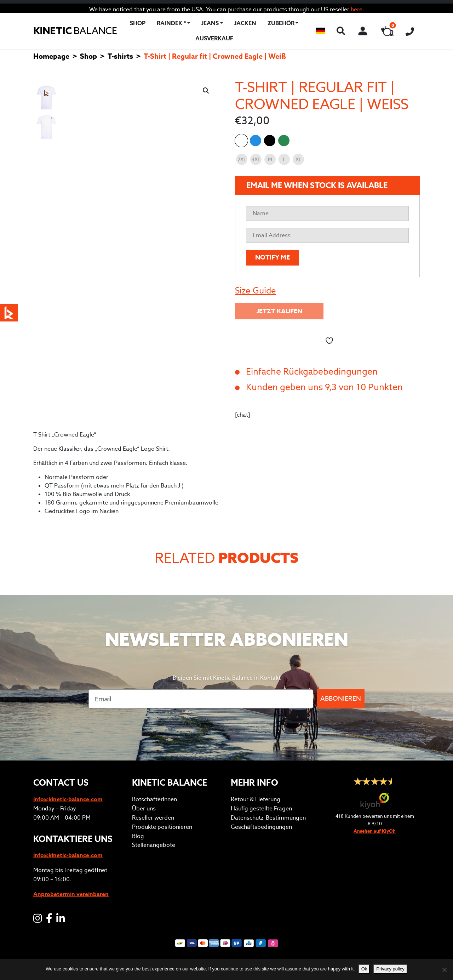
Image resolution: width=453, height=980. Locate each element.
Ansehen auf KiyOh (375, 831)
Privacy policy (390, 969)
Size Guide (256, 290)
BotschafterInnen (154, 799)
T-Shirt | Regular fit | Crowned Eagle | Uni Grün (284, 141)
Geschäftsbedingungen (261, 827)
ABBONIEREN (341, 699)
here (357, 9)
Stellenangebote (154, 845)
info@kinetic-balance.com (68, 799)
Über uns (144, 808)
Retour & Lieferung (256, 799)
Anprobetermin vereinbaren (71, 894)
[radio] (242, 159)
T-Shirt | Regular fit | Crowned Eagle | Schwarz (270, 141)
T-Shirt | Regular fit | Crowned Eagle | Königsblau (256, 141)
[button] (320, 31)
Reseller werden (153, 818)
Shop (138, 23)
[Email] (201, 699)
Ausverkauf (214, 38)
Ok (364, 969)
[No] (444, 970)
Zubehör (281, 23)
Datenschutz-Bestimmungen (268, 818)
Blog (138, 836)
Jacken (245, 23)
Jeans (210, 23)
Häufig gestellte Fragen (261, 808)
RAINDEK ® (171, 23)
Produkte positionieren (162, 827)
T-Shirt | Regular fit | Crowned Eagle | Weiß (241, 141)
